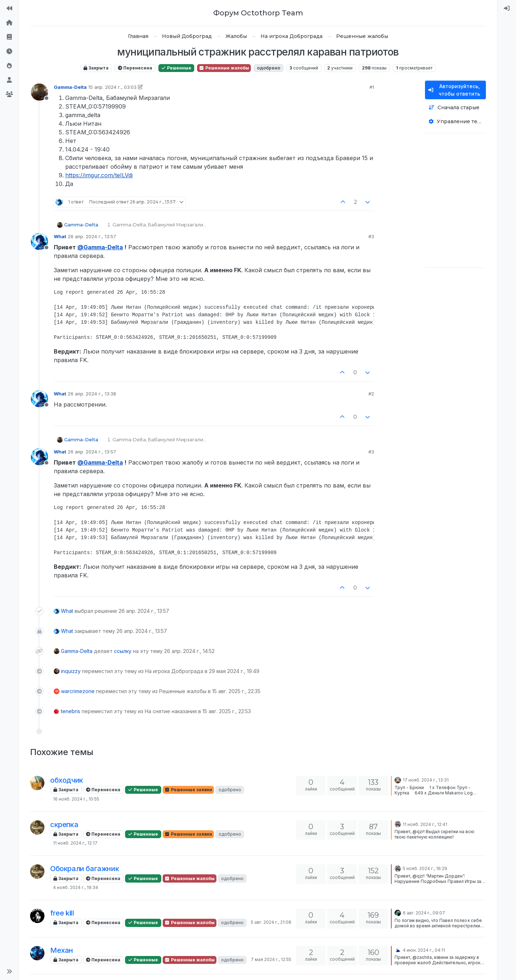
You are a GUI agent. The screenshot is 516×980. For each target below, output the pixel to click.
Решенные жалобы (224, 68)
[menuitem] (507, 9)
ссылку (123, 651)
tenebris (71, 711)
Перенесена (135, 68)
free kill (62, 913)
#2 (371, 394)
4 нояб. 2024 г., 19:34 (76, 887)
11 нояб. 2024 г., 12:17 (75, 843)
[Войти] (507, 9)
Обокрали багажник (85, 869)
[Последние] (9, 52)
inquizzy (71, 671)
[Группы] (9, 95)
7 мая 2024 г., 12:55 (271, 959)
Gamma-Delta (70, 87)
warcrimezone (78, 691)
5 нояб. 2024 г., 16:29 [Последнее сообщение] (425, 868)
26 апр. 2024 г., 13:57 (92, 236)
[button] (9, 971)
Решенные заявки (188, 790)
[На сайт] (9, 9)
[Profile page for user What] (39, 241)
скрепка (64, 825)
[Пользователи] (9, 80)
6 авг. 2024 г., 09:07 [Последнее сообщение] (424, 913)
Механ (62, 950)
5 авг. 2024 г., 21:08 (271, 922)
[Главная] (9, 23)
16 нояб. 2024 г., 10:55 (76, 799)
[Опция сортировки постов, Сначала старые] (455, 108)
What (60, 236)
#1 (372, 87)
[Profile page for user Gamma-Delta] (39, 92)
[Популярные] (9, 66)
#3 (371, 236)
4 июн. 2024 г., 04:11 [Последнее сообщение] (424, 950)
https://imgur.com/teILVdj (99, 175)
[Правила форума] (9, 37)
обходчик (67, 780)
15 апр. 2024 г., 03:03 (112, 87)
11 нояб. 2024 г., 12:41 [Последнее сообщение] (425, 824)
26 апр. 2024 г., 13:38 (92, 394)
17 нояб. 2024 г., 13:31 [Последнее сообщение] (426, 780)
